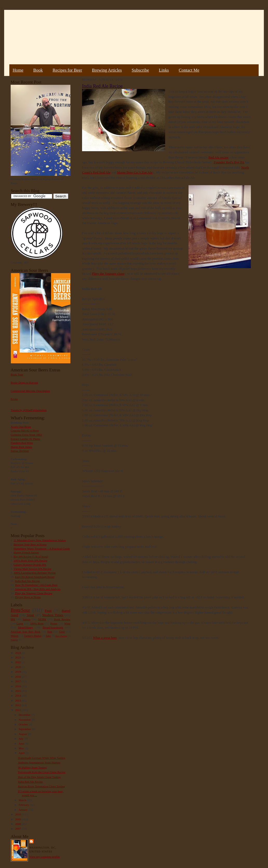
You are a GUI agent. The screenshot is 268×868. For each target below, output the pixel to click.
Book (38, 70)
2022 (18, 662)
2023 (18, 657)
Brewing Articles (107, 70)
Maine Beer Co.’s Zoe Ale (135, 172)
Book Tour (17, 374)
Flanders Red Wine (22, 443)
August (23, 734)
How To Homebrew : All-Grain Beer (36, 585)
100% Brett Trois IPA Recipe (30, 560)
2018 (18, 677)
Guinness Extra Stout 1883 (26, 435)
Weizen (15, 636)
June (22, 744)
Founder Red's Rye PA (229, 162)
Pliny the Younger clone (108, 273)
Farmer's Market (33, 636)
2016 (18, 686)
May (22, 748)
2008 (18, 824)
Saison (26, 619)
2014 (18, 696)
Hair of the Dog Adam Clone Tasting (39, 777)
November (25, 720)
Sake (49, 636)
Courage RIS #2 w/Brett (25, 430)
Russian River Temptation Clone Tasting (41, 786)
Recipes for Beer (68, 70)
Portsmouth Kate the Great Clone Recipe (42, 772)
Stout (30, 615)
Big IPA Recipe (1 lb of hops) (31, 557)
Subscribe (140, 70)
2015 (18, 691)
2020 (18, 667)
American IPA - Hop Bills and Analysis (38, 589)
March (23, 800)
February (24, 805)
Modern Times (53, 615)
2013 (18, 700)
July (21, 739)
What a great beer (105, 638)
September (25, 729)
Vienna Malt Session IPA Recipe (32, 569)
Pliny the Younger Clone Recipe (34, 593)
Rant (50, 632)
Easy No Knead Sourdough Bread (35, 577)
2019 (18, 672)
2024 (18, 653)
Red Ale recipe (219, 157)
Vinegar (14, 640)
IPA (13, 619)
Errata (14, 399)
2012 (18, 705)
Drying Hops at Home (28, 597)
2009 (18, 819)
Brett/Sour (20, 610)
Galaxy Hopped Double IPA (30, 565)
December (25, 715)
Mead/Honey (25, 627)
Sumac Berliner (20, 451)
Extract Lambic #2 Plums (25, 439)
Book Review (62, 619)
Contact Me (189, 70)
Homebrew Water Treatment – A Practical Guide (42, 548)
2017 (18, 681)
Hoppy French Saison (26, 552)
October (24, 724)
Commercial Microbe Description (30, 391)
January (24, 810)
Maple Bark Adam (21, 447)
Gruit (62, 632)
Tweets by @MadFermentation (29, 410)
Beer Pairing (61, 636)
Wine (67, 623)
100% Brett (37, 623)
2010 (18, 814)
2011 (18, 710)
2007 (18, 829)
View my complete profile (45, 857)
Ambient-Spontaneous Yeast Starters (39, 762)
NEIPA (42, 619)
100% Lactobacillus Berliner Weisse (35, 573)
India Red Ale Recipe (27, 581)
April (22, 753)
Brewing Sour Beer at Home (30, 544)
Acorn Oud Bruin (21, 427)
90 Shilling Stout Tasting (32, 767)
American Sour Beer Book (25, 632)
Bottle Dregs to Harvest (24, 383)
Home (18, 70)
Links (164, 70)
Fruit (48, 611)
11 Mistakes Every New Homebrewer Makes (40, 540)
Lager (20, 623)
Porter (54, 623)
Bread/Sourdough (53, 627)
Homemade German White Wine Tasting (42, 758)
